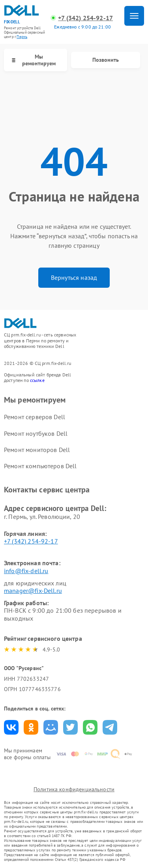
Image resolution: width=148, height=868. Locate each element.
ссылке (37, 380)
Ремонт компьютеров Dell (40, 466)
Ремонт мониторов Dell (37, 450)
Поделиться (11, 727)
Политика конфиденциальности (74, 789)
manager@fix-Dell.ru (33, 591)
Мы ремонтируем (34, 60)
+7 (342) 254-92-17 (85, 18)
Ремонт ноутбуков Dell (36, 433)
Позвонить (106, 60)
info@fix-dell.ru (26, 571)
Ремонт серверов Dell (35, 417)
